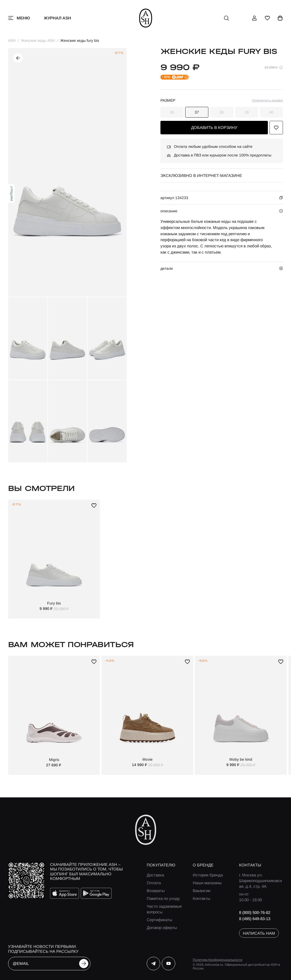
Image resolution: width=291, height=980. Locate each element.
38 (222, 112)
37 (197, 112)
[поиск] (226, 18)
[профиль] (254, 18)
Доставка (155, 875)
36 (172, 112)
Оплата (154, 883)
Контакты (201, 898)
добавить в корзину (214, 127)
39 (247, 112)
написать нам (259, 933)
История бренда (208, 875)
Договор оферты (162, 928)
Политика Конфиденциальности (218, 960)
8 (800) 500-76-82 (255, 912)
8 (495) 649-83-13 (255, 919)
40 (271, 112)
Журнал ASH (57, 18)
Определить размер (267, 100)
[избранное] (267, 18)
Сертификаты (159, 920)
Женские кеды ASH (38, 40)
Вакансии (201, 891)
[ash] (145, 18)
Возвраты (156, 891)
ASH (12, 40)
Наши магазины (207, 883)
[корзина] (280, 18)
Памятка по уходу (163, 898)
